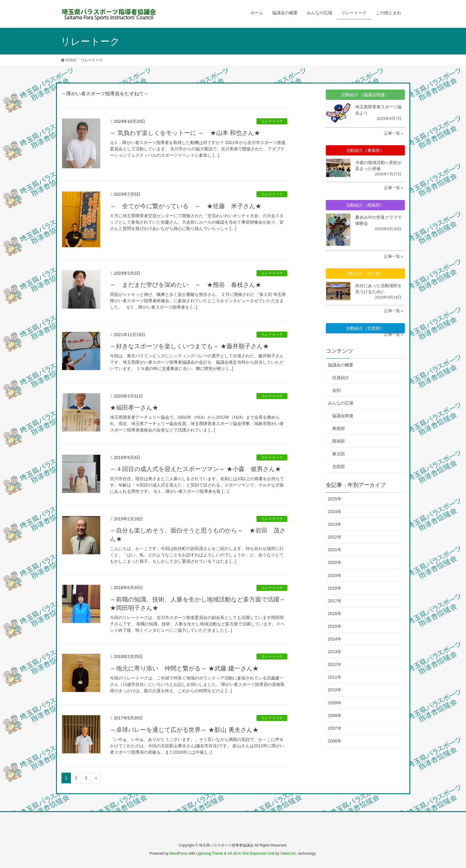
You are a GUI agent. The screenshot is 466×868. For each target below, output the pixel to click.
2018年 (335, 588)
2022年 (335, 537)
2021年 (335, 550)
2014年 (335, 639)
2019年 (335, 575)
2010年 (335, 690)
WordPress (178, 853)
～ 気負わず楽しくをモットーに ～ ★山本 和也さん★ (185, 133)
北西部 (339, 467)
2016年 (335, 614)
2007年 (335, 728)
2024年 (335, 512)
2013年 (335, 652)
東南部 (339, 428)
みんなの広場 (341, 403)
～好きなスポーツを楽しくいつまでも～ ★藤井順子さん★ (190, 346)
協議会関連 (343, 416)
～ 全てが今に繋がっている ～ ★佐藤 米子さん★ (186, 206)
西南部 (339, 441)
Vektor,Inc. (289, 853)
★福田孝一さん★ (134, 408)
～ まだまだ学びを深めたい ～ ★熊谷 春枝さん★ (186, 285)
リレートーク (272, 121)
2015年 (335, 626)
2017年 (335, 601)
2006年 (335, 741)
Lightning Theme (210, 853)
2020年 (335, 562)
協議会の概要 (341, 365)
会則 (336, 390)
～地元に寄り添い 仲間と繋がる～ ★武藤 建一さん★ (184, 668)
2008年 (335, 716)
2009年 (335, 703)
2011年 (335, 677)
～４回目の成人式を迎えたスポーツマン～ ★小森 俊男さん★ (196, 469)
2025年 (335, 499)
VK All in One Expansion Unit (251, 853)
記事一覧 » (394, 133)
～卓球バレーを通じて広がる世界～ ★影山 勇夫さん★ (184, 730)
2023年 (335, 524)
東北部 (339, 454)
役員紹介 (341, 378)
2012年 (335, 664)
